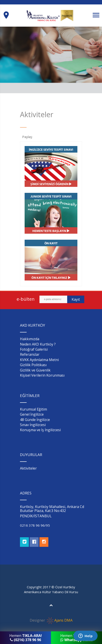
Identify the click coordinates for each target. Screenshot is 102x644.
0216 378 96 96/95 (35, 525)
